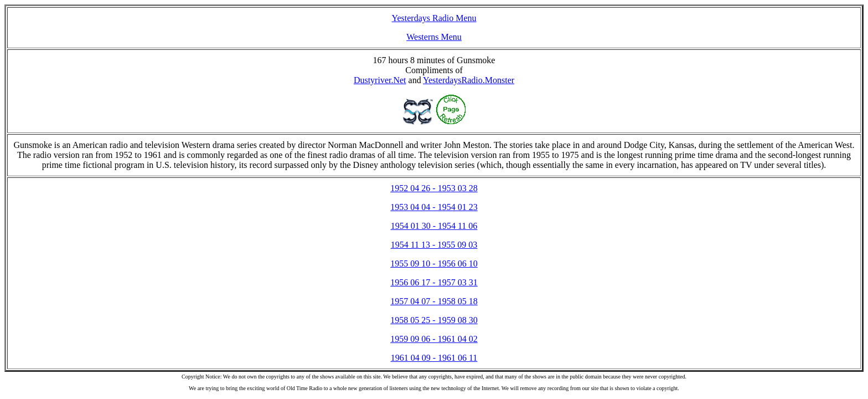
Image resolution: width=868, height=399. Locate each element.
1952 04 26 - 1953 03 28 (434, 188)
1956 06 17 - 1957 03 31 (434, 282)
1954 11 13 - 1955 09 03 (434, 245)
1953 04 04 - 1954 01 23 (434, 207)
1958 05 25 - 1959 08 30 (434, 320)
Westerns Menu (434, 37)
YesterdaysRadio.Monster (469, 80)
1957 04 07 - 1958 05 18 (434, 301)
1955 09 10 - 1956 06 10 (434, 264)
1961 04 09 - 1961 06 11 (434, 358)
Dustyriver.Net (380, 80)
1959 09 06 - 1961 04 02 (434, 339)
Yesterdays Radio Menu (434, 18)
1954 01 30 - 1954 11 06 (434, 226)
